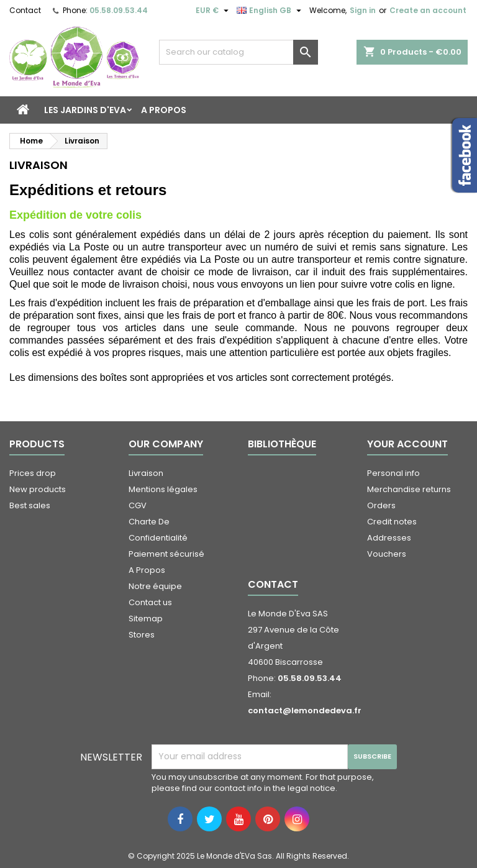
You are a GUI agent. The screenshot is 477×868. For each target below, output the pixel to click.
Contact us (150, 602)
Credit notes (392, 522)
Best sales (30, 505)
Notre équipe (155, 586)
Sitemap (146, 619)
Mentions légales (163, 489)
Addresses (389, 538)
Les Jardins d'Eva (85, 110)
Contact (25, 10)
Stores (142, 635)
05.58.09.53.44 (119, 10)
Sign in (363, 10)
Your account (407, 444)
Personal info (393, 473)
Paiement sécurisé (166, 554)
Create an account (428, 10)
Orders (381, 505)
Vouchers (387, 554)
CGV (138, 505)
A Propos (164, 110)
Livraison (146, 473)
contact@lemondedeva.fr (305, 710)
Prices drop (33, 473)
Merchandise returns (409, 489)
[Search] (238, 52)
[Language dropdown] (270, 11)
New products (38, 489)
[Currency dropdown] (214, 11)
